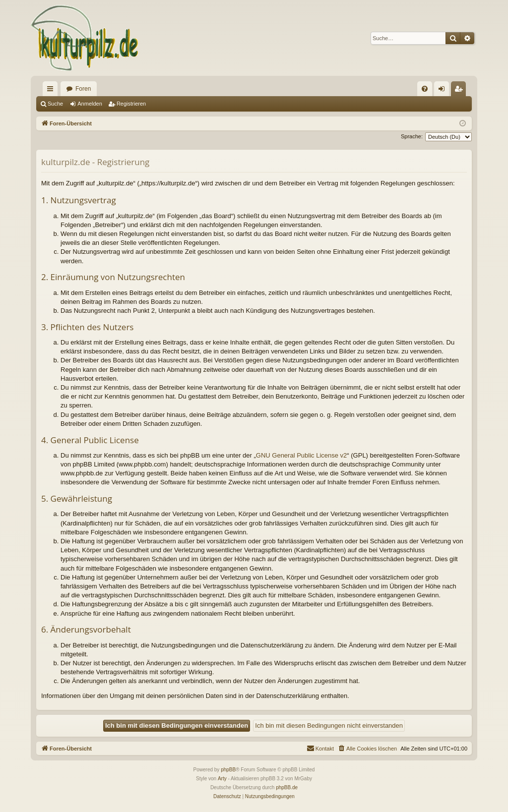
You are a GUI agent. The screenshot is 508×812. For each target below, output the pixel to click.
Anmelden (90, 104)
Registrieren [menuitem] (461, 91)
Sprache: (412, 136)
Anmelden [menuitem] (444, 91)
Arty (222, 779)
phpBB (228, 770)
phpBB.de (287, 787)
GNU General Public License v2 (302, 455)
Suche (55, 104)
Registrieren (131, 104)
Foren (83, 89)
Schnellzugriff (52, 91)
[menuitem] (425, 89)
